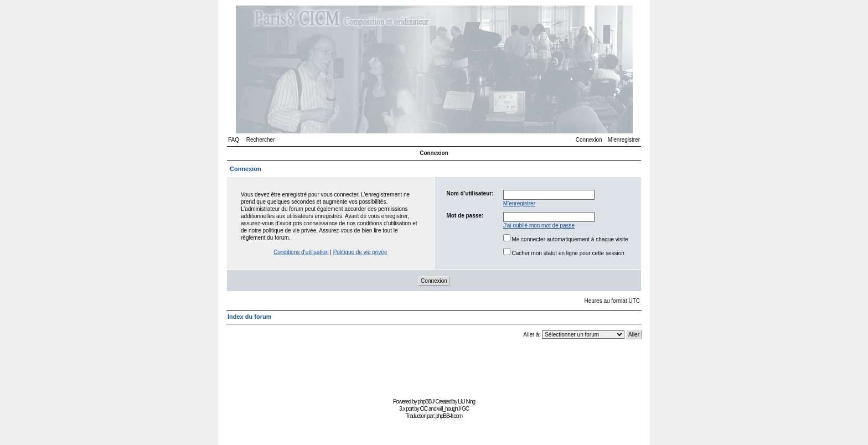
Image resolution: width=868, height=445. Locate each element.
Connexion (589, 140)
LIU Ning (466, 402)
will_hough (448, 409)
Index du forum (249, 317)
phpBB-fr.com (449, 416)
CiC (424, 409)
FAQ (234, 140)
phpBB (424, 402)
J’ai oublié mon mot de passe (539, 226)
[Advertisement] (434, 370)
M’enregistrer (624, 140)
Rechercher (261, 140)
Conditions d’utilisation (301, 252)
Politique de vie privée (360, 252)
